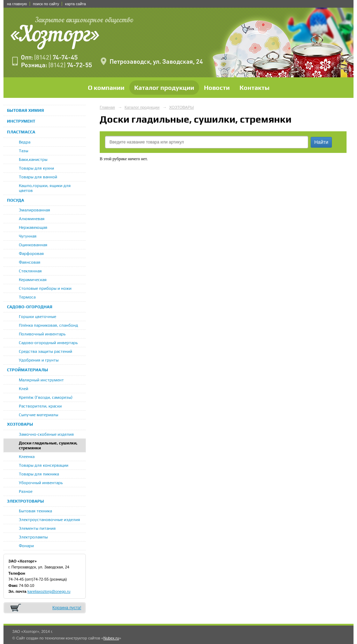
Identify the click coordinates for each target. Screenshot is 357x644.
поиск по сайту (46, 4)
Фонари (26, 546)
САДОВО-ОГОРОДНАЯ (30, 307)
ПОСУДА (16, 200)
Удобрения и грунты (39, 360)
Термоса (27, 297)
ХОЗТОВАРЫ (20, 424)
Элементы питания (37, 528)
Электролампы (33, 537)
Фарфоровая (31, 254)
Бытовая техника (35, 511)
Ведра (25, 142)
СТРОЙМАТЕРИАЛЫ (28, 370)
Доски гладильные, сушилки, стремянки (48, 445)
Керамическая (33, 280)
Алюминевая (32, 219)
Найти (321, 142)
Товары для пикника (39, 474)
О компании (106, 88)
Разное (26, 491)
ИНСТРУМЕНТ (21, 121)
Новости (217, 88)
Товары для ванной (38, 177)
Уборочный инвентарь (41, 483)
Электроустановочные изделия (50, 520)
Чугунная (28, 236)
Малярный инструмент (41, 380)
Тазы (24, 151)
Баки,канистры (33, 160)
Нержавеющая (33, 227)
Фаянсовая (30, 262)
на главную (17, 4)
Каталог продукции (164, 88)
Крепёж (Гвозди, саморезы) (46, 397)
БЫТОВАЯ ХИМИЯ (25, 110)
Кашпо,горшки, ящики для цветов (45, 188)
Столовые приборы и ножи (45, 288)
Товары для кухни (36, 168)
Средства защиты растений (45, 351)
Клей (24, 389)
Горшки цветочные (37, 317)
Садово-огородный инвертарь (48, 343)
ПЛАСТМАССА (21, 132)
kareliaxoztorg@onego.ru (49, 591)
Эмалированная (35, 210)
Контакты (255, 88)
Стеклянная (30, 271)
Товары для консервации (44, 465)
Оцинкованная (33, 245)
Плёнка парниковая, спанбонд (48, 325)
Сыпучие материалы (39, 415)
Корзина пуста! (67, 608)
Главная (107, 107)
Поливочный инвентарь (42, 334)
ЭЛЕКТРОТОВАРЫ (25, 501)
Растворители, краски (40, 406)
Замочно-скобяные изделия (46, 434)
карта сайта (75, 4)
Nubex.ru (111, 638)
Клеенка (27, 457)
